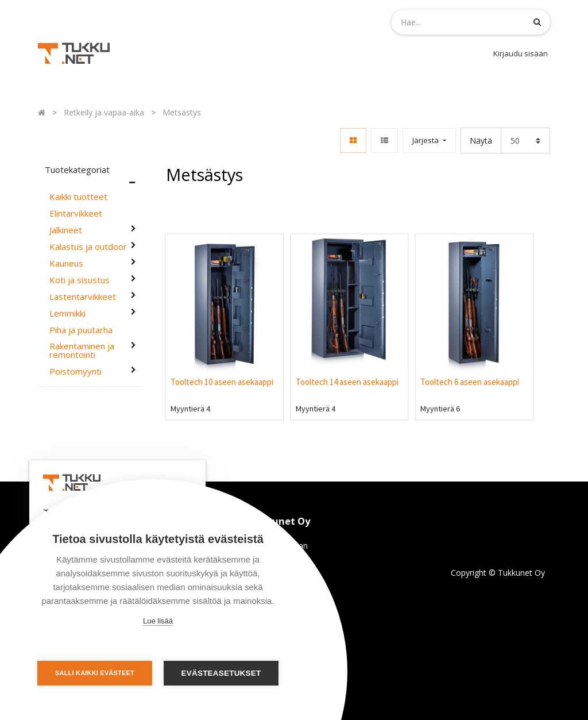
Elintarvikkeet (76, 213)
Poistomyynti (76, 371)
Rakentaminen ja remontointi (82, 351)
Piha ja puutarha (81, 330)
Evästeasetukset (221, 673)
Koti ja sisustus (80, 280)
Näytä (481, 140)
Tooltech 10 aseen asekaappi (222, 382)
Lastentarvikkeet (83, 297)
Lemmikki (67, 313)
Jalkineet (66, 230)
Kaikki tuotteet (78, 197)
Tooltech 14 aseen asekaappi (347, 382)
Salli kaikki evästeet (95, 673)
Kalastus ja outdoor (88, 247)
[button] (429, 140)
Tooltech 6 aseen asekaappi (470, 382)
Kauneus (66, 263)
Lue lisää (158, 621)
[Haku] (537, 22)
